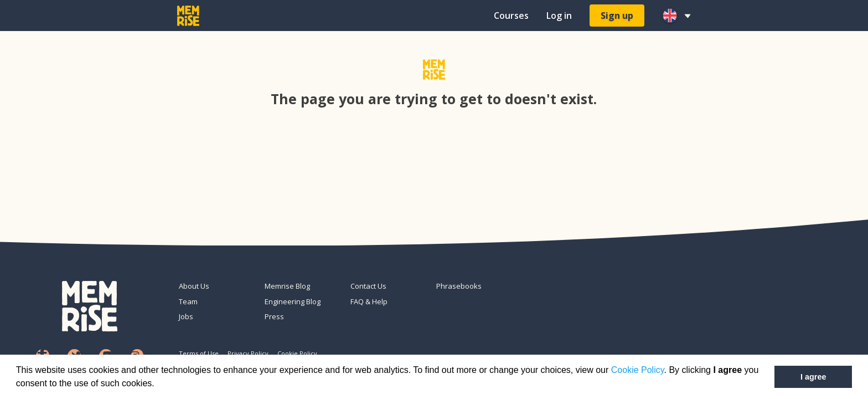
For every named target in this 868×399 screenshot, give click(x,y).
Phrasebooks (459, 286)
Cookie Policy (638, 370)
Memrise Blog (287, 286)
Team (188, 301)
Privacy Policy (248, 353)
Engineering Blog (293, 301)
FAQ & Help (369, 301)
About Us (194, 286)
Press (274, 316)
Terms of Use (199, 353)
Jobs (186, 316)
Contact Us (368, 286)
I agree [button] (813, 377)
